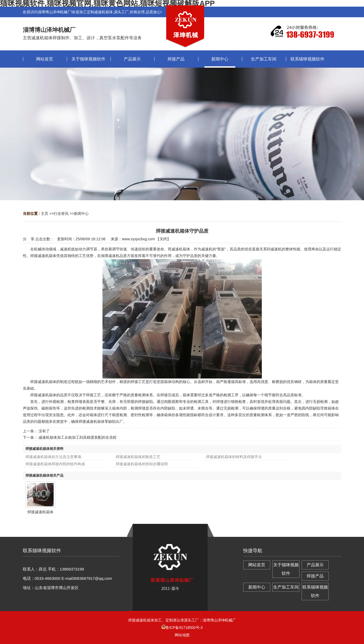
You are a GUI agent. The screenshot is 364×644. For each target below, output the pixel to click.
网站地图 (182, 635)
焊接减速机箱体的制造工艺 (138, 457)
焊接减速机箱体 (40, 512)
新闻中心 (81, 214)
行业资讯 (61, 214)
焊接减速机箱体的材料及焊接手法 (234, 457)
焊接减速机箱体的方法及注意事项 (53, 457)
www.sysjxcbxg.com (138, 239)
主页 (45, 214)
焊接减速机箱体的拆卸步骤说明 (142, 464)
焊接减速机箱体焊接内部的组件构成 (55, 464)
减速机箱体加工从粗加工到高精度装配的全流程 (78, 437)
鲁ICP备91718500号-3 (182, 628)
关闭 (163, 239)
